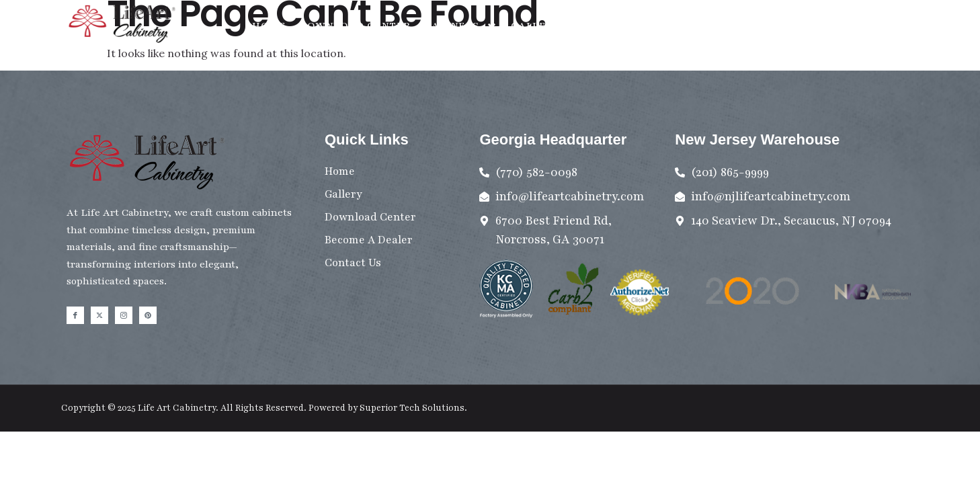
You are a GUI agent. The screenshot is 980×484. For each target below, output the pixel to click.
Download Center (355, 26)
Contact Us (609, 26)
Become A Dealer (709, 26)
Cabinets (461, 26)
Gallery (536, 26)
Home (269, 26)
